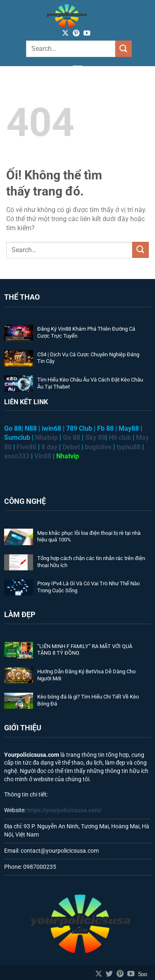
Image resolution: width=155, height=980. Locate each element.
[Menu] (77, 69)
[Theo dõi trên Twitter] (109, 974)
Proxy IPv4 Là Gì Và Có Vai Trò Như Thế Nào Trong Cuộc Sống (88, 587)
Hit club (120, 438)
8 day (49, 447)
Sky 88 (95, 438)
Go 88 (72, 438)
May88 (129, 428)
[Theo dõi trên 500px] (143, 974)
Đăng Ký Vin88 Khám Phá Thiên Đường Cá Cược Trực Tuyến (86, 332)
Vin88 (43, 456)
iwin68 (51, 428)
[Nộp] (124, 49)
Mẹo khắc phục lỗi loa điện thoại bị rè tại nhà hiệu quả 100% (89, 536)
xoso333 (17, 456)
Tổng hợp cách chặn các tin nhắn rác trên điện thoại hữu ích (91, 562)
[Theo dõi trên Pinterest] (76, 33)
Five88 (26, 447)
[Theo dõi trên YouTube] (87, 33)
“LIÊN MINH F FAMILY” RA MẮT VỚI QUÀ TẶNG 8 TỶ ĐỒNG (85, 650)
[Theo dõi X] (65, 33)
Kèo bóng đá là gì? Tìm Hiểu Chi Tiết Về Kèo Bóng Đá (88, 700)
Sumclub (17, 438)
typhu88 (129, 447)
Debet (71, 447)
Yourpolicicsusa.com (32, 755)
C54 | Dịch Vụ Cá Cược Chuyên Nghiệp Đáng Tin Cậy (88, 358)
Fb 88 (105, 428)
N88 (31, 428)
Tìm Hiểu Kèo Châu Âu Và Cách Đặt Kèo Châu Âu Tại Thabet (90, 383)
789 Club (79, 428)
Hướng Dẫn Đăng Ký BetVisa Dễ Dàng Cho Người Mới (86, 675)
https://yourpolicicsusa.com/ (64, 810)
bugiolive (98, 447)
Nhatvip (68, 456)
